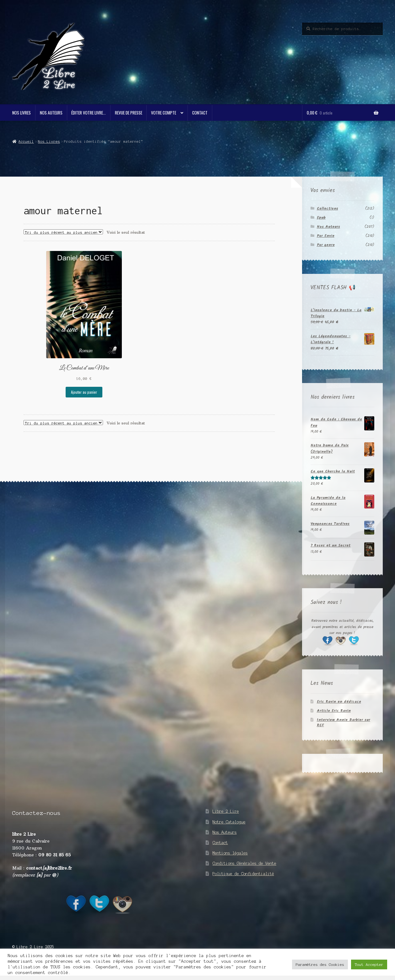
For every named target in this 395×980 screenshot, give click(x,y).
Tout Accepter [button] (369, 964)
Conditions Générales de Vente (244, 863)
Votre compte (164, 113)
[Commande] (63, 232)
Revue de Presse (129, 113)
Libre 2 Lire (226, 811)
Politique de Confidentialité (243, 874)
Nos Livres (22, 113)
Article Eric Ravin (334, 711)
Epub (321, 218)
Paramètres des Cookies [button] (320, 964)
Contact (200, 113)
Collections (327, 208)
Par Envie (326, 236)
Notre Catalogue (229, 822)
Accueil (26, 141)
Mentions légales (230, 853)
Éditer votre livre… (89, 113)
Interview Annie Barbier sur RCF (344, 722)
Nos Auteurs (51, 113)
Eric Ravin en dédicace (339, 702)
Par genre (326, 245)
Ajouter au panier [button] (84, 392)
